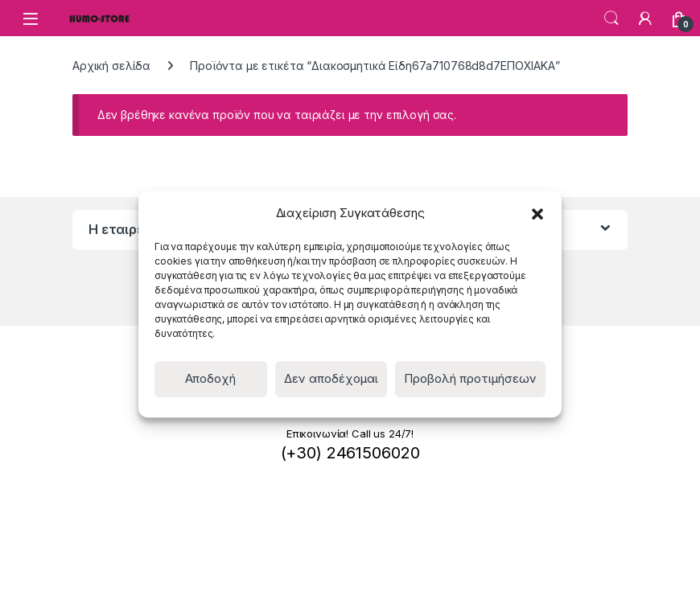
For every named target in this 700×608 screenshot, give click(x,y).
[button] (537, 213)
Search (611, 18)
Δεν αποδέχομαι (331, 378)
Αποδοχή (210, 378)
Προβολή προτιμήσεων (470, 378)
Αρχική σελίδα (111, 66)
